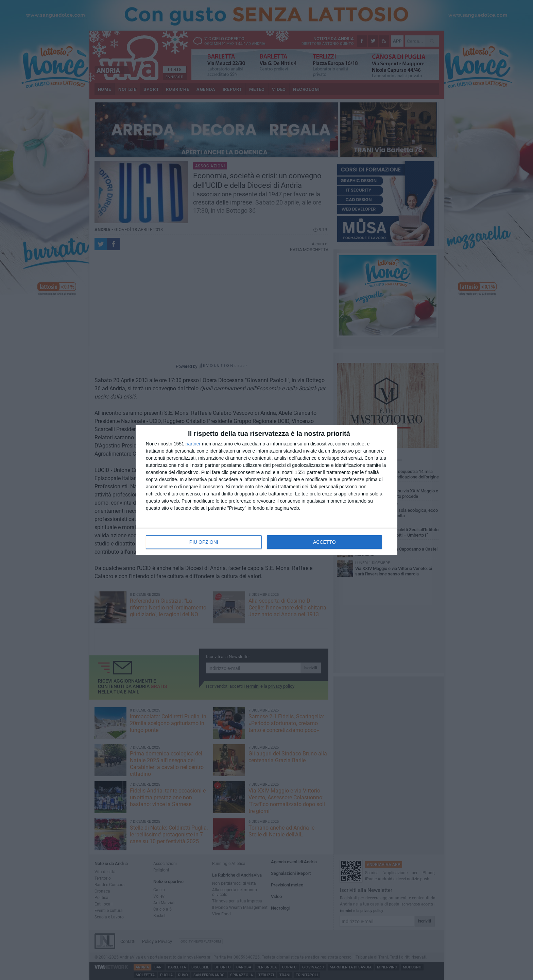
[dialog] (266, 490)
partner (193, 444)
